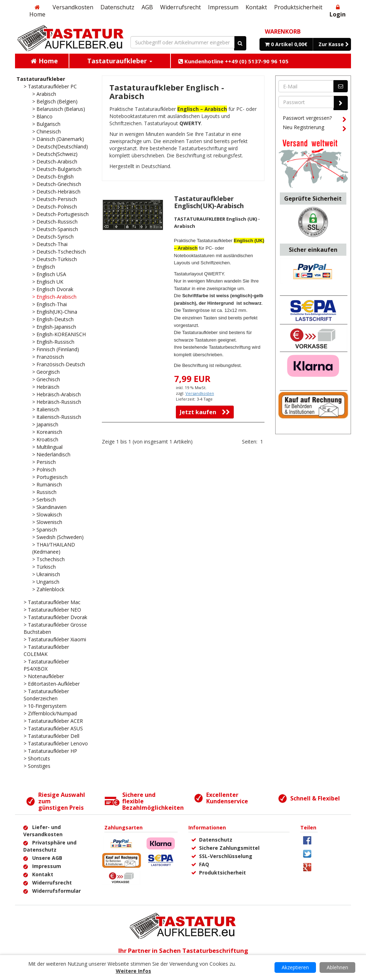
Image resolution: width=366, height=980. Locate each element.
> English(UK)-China (55, 312)
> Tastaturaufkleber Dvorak (55, 617)
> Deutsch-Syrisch (53, 237)
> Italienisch (46, 409)
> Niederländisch (51, 454)
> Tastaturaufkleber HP (50, 751)
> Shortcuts (37, 758)
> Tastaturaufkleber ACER (53, 721)
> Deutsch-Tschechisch (59, 252)
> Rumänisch (47, 484)
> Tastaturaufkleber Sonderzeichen (46, 695)
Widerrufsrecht (180, 7)
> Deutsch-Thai (50, 244)
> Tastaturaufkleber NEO (52, 610)
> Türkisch (44, 567)
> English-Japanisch (54, 327)
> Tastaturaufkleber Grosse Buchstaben (55, 628)
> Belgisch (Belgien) (55, 101)
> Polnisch (44, 469)
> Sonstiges (37, 766)
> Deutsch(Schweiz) (55, 154)
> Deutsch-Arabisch (55, 161)
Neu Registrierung (315, 128)
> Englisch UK (48, 282)
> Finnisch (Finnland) (56, 349)
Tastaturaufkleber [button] (120, 61)
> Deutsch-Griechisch (57, 184)
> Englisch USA (49, 274)
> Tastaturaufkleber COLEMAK (46, 650)
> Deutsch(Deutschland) (60, 146)
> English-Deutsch (53, 319)
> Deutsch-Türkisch (55, 259)
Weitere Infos (133, 971)
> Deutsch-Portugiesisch (60, 214)
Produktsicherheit (298, 7)
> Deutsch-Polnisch (55, 207)
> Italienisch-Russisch (57, 417)
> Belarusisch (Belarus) (59, 109)
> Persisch (44, 462)
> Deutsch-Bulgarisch (57, 169)
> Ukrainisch (46, 574)
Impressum (223, 7)
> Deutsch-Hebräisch (56, 192)
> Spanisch (44, 530)
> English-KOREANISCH (59, 334)
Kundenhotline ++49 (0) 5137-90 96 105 (233, 61)
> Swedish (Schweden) (58, 537)
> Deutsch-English (53, 177)
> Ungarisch (46, 582)
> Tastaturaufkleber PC (50, 86)
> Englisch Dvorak (53, 289)
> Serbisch (44, 499)
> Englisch (44, 267)
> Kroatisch (45, 439)
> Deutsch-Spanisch (55, 229)
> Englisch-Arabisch (54, 297)
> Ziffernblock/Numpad (50, 713)
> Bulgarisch (46, 124)
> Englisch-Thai (50, 304)
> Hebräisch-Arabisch (56, 394)
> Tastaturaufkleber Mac (52, 602)
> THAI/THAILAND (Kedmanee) (54, 548)
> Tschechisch (48, 559)
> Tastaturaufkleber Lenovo (56, 743)
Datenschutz (117, 7)
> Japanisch (45, 424)
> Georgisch (46, 372)
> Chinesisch (46, 131)
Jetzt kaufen (205, 412)
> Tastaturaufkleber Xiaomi (55, 639)
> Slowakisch (47, 514)
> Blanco (42, 116)
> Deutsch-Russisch (55, 222)
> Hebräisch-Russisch (57, 402)
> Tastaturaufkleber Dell (51, 736)
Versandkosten (73, 7)
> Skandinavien (49, 507)
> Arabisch (44, 94)
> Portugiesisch (50, 477)
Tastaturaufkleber (41, 79)
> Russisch (44, 492)
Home (37, 11)
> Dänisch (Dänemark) (58, 139)
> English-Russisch (53, 342)
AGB (147, 7)
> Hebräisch (46, 387)
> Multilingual (47, 447)
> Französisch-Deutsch (59, 364)
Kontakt (256, 7)
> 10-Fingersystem (45, 706)
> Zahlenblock (48, 589)
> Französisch (48, 357)
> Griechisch (46, 379)
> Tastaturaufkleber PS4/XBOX (46, 665)
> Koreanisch (47, 432)
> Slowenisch (47, 522)
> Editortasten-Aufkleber (52, 684)
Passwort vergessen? (315, 119)
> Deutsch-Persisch (55, 199)
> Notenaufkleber (44, 676)
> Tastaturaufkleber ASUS (53, 728)
